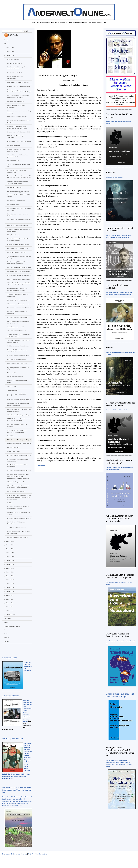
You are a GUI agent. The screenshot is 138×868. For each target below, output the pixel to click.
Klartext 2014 (10, 607)
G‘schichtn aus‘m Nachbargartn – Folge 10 (19, 356)
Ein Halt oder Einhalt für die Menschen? (18, 300)
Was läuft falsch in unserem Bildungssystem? (119, 462)
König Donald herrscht (14, 235)
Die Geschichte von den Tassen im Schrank (17, 395)
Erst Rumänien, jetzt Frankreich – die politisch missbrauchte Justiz (18, 263)
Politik (6, 622)
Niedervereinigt (11, 373)
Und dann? (10, 503)
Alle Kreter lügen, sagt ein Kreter (16, 331)
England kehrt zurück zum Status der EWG (19, 141)
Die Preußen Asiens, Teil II (15, 63)
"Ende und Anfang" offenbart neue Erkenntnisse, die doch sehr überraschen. (120, 518)
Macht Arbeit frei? (12, 436)
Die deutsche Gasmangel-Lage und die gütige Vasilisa (18, 368)
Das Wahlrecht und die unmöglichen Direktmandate (17, 466)
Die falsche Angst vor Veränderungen (18, 537)
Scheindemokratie (10, 658)
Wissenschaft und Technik (12, 626)
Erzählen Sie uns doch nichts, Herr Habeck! (17, 382)
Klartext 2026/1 (10, 48)
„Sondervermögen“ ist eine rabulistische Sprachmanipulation (18, 336)
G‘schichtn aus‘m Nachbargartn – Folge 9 (19, 400)
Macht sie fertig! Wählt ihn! (15, 187)
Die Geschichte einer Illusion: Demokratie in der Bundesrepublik (19, 240)
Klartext (7, 44)
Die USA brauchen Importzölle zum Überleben (17, 425)
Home (6, 40)
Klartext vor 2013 (11, 615)
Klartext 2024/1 (10, 545)
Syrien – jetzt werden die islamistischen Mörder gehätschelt (18, 322)
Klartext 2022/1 (10, 560)
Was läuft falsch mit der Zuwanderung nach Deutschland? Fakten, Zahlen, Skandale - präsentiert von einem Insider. (28, 711)
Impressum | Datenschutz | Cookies (15, 854)
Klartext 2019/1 (10, 584)
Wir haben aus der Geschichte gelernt (18, 304)
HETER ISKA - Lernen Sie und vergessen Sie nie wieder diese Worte (19, 420)
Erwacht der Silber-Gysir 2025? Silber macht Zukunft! (18, 460)
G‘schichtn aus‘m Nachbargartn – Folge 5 (19, 470)
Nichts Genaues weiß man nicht (16, 492)
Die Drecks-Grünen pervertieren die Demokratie (17, 313)
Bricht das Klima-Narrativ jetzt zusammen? (19, 275)
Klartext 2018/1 (10, 591)
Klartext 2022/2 (10, 557)
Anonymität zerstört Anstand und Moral (18, 244)
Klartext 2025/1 (10, 55)
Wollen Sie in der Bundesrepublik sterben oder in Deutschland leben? (19, 284)
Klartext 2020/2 (10, 572)
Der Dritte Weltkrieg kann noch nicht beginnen (17, 215)
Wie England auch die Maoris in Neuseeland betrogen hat (120, 576)
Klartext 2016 (10, 599)
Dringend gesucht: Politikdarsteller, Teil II (19, 86)
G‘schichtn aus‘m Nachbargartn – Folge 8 (19, 415)
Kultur (6, 630)
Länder (7, 638)
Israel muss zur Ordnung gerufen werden (19, 279)
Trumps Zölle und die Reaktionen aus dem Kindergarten (19, 257)
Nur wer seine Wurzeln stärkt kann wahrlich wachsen (17, 351)
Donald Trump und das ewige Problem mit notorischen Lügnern (19, 68)
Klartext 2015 (10, 603)
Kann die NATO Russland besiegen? (18, 225)
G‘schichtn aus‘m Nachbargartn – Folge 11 (19, 317)
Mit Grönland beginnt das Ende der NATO (19, 444)
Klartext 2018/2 (10, 587)
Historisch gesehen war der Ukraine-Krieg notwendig (19, 112)
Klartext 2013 (10, 611)
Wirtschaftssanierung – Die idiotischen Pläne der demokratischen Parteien (18, 487)
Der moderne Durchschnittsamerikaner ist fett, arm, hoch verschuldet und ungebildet (19, 177)
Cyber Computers (41, 854)
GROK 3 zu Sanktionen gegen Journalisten (16, 137)
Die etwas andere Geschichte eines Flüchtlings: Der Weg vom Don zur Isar (17, 790)
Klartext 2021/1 (10, 568)
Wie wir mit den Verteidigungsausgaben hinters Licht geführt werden (18, 97)
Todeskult (110, 172)
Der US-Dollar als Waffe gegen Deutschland (16, 523)
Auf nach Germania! (11, 696)
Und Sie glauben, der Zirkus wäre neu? (18, 346)
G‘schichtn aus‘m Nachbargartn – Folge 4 (19, 518)
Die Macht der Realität (14, 204)
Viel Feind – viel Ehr (13, 448)
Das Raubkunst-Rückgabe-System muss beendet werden (19, 230)
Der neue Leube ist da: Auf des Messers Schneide (120, 404)
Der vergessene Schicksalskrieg (16, 201)
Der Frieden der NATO (14, 161)
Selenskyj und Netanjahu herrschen (17, 117)
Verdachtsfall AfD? (12, 390)
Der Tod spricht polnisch (13, 739)
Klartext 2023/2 (10, 549)
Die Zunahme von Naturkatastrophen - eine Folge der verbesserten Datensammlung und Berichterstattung (18, 476)
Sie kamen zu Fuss (13, 386)
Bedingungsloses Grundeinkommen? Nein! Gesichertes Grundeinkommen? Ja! (121, 752)
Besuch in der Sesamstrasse (15, 377)
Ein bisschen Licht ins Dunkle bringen (18, 248)
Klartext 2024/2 (10, 541)
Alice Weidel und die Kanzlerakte (17, 528)
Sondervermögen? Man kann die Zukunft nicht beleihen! (19, 295)
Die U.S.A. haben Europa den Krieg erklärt (19, 267)
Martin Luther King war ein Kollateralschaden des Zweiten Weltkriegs (19, 91)
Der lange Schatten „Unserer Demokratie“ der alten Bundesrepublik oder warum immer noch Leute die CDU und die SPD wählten (19, 194)
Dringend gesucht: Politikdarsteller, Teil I (18, 132)
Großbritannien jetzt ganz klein (16, 327)
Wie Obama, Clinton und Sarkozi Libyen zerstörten (118, 635)
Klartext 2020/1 (10, 576)
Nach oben (41, 466)
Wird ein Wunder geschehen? (16, 482)
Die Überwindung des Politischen (17, 252)
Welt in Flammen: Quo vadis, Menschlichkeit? (15, 77)
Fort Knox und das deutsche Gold (17, 360)
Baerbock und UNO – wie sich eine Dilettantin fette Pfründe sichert (17, 290)
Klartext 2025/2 (10, 52)
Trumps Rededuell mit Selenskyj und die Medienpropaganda (19, 341)
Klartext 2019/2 (10, 580)
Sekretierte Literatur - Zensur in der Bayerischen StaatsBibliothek (17, 431)
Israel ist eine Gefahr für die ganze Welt (18, 82)
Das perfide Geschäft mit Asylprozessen (18, 271)
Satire (6, 634)
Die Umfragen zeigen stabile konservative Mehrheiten (19, 209)
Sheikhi (109, 348)
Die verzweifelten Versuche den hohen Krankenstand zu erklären (18, 508)
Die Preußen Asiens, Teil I (14, 73)
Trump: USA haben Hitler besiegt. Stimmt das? (19, 165)
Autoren (7, 642)
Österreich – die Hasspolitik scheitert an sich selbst (18, 513)
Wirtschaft (8, 618)
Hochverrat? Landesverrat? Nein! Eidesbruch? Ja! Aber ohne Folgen (17, 127)
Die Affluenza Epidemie (14, 145)
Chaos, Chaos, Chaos (13, 451)
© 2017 (31, 854)
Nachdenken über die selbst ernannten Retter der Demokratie (18, 405)
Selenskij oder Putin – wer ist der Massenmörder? (16, 171)
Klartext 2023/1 (10, 553)
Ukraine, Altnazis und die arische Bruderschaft (16, 106)
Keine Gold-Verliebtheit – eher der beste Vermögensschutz (19, 533)
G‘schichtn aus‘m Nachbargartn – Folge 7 (19, 440)
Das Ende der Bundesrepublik (16, 101)
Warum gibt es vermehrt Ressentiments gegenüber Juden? (18, 156)
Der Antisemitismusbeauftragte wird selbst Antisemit (19, 121)
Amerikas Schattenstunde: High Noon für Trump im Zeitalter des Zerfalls (19, 183)
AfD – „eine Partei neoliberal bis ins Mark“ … (19, 221)
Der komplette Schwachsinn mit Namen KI (19, 308)
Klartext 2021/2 (10, 564)
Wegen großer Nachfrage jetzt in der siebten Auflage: (120, 695)
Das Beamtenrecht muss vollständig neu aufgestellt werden (19, 150)
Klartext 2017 (10, 595)
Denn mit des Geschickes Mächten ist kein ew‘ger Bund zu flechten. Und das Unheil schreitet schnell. (19, 497)
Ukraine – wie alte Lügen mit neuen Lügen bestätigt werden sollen (19, 410)
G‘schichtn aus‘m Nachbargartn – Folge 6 (19, 455)
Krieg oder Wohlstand (13, 59)
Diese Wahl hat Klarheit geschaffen (17, 363)
